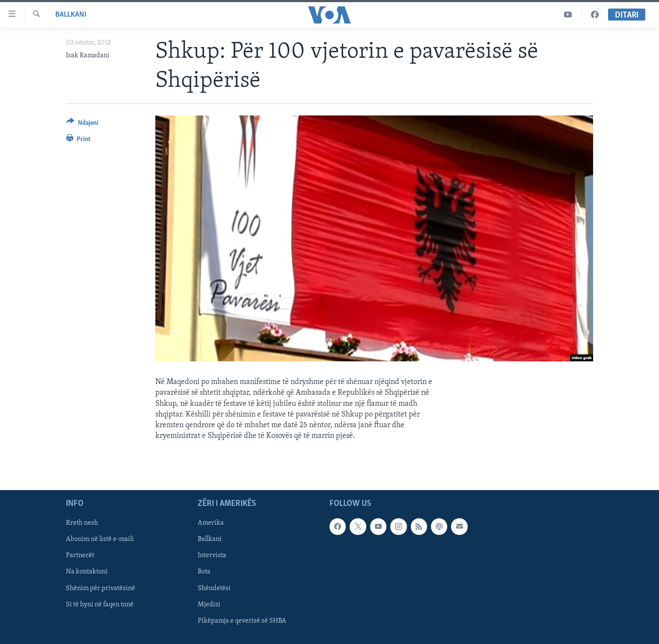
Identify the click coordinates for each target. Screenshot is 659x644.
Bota (204, 572)
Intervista (212, 555)
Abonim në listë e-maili (100, 539)
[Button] (82, 124)
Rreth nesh (82, 523)
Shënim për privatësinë (101, 588)
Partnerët (80, 555)
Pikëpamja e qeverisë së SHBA (242, 620)
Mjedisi (209, 604)
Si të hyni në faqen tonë (100, 604)
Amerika (211, 523)
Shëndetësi (214, 588)
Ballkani (71, 15)
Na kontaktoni (87, 572)
